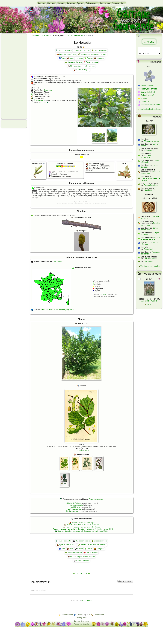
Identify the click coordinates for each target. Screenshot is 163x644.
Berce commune (149, 229)
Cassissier (145, 101)
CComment (87, 601)
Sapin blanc (149, 151)
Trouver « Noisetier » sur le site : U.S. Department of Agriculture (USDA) (83, 531)
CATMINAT (103, 295)
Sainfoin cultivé (148, 95)
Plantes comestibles (83, 50)
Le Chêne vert (76, 507)
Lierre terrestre (150, 259)
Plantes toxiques (92, 62)
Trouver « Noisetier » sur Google (83, 523)
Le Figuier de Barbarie (73, 503)
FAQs (88, 615)
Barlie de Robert (148, 92)
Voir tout (150, 304)
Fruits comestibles (96, 499)
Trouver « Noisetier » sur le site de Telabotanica (83, 527)
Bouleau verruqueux (146, 156)
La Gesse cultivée (75, 509)
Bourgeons (100, 58)
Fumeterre (148, 262)
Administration (99, 615)
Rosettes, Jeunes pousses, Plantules (93, 54)
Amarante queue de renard (151, 179)
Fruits (71, 58)
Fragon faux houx (151, 185)
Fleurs (63, 58)
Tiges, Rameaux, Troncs (68, 54)
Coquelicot (148, 249)
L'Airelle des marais (72, 511)
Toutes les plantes (65, 50)
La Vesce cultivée (76, 505)
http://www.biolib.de (81, 451)
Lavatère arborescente (151, 105)
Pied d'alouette (148, 86)
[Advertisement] (13, 76)
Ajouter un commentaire (125, 581)
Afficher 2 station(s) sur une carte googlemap (57, 310)
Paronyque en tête (149, 89)
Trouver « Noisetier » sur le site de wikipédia (83, 525)
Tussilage (145, 98)
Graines (80, 58)
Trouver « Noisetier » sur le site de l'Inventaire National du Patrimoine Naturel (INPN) (83, 529)
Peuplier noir (149, 190)
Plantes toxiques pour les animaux (83, 66)
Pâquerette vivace (152, 141)
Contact (80, 615)
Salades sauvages (100, 50)
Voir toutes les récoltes (150, 266)
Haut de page (81, 573)
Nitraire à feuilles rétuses (151, 239)
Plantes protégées (83, 70)
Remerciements (67, 615)
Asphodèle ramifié (149, 301)
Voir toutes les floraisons (150, 109)
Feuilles (90, 58)
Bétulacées (48, 90)
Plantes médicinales (75, 62)
